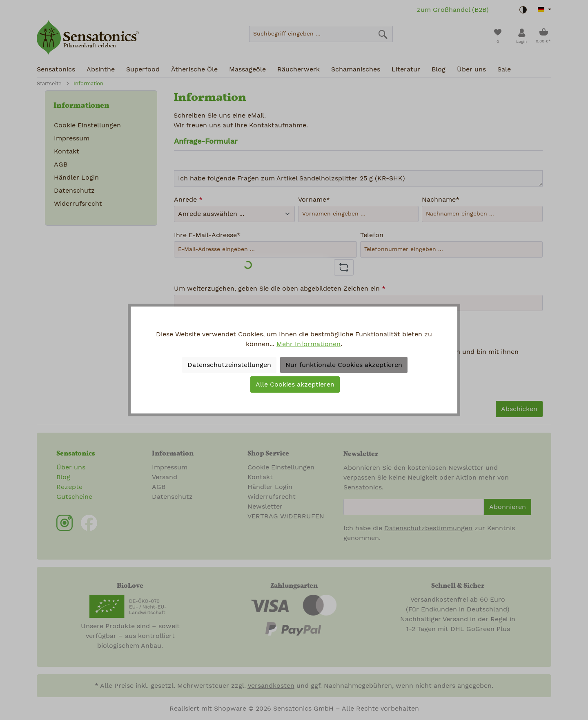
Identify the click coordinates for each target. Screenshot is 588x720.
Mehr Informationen (308, 344)
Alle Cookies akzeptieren (295, 384)
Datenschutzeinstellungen (229, 365)
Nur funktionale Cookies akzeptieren (344, 365)
